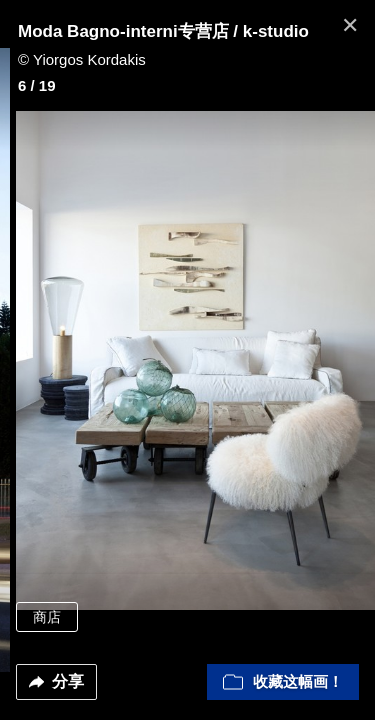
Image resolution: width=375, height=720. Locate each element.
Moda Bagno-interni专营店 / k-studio (163, 31)
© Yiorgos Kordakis (82, 59)
